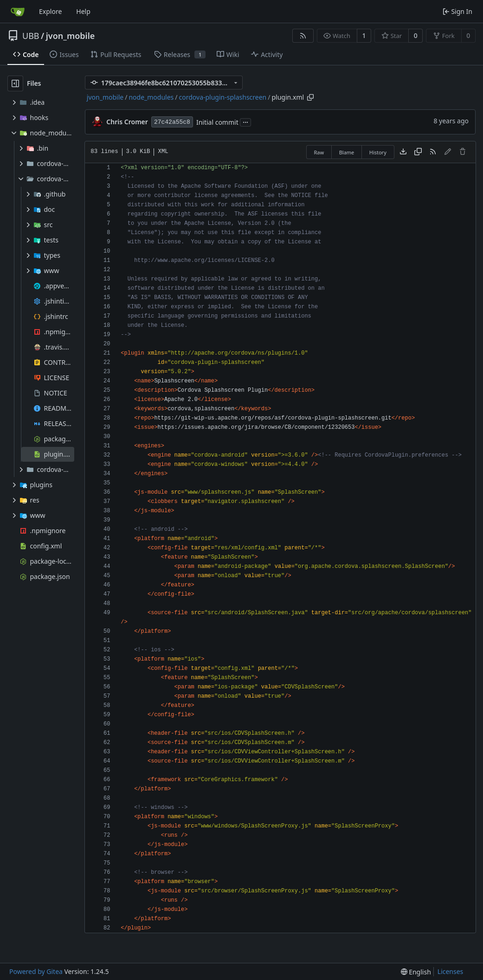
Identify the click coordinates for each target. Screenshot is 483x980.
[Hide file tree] (15, 83)
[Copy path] (310, 97)
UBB (31, 36)
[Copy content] (418, 152)
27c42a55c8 (172, 122)
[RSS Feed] (303, 36)
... (245, 121)
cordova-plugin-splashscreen (223, 97)
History (378, 152)
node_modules (151, 97)
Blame (347, 152)
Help (83, 11)
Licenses (451, 971)
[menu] (416, 972)
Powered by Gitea (36, 971)
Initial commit (217, 122)
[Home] (18, 12)
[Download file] (403, 152)
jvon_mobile (71, 36)
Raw (319, 152)
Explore (50, 11)
